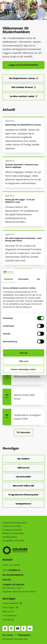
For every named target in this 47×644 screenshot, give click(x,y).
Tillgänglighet (24, 635)
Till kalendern (24, 432)
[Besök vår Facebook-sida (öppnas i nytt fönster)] (24, 628)
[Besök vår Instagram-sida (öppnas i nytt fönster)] (11, 628)
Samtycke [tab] (8, 279)
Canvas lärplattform (11, 603)
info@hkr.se (14, 570)
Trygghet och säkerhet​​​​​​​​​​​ (13, 584)
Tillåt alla (24, 353)
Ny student (23, 459)
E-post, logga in (9, 607)
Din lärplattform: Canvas (22, 78)
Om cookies (8, 635)
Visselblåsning (8, 620)
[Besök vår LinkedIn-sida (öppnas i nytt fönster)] (30, 628)
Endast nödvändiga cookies (23, 369)
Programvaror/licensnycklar (24, 495)
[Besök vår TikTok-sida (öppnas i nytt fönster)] (5, 628)
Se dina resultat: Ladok (22, 96)
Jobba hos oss (8, 611)
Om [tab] (39, 279)
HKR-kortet (23, 468)
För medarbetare (9, 616)
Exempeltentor (23, 504)
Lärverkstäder (24, 477)
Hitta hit (7, 579)
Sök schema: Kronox (22, 87)
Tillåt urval (23, 361)
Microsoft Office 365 (23, 486)
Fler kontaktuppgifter (13, 575)
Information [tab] (24, 279)
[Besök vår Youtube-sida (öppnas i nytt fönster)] (18, 628)
